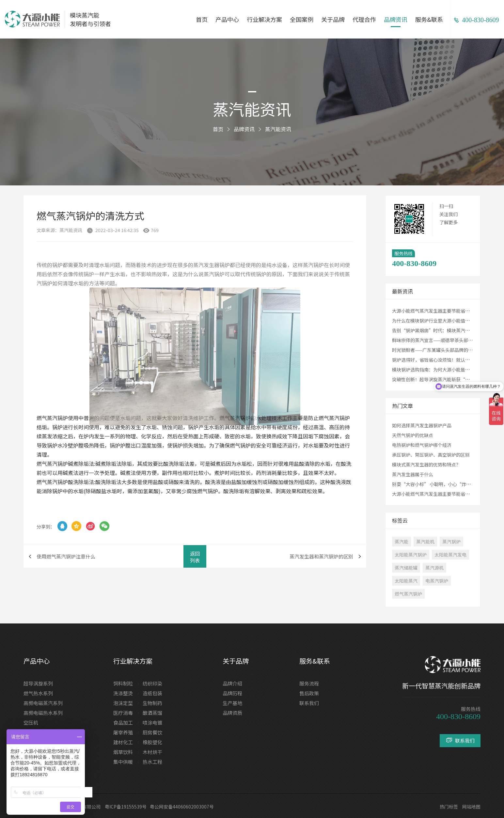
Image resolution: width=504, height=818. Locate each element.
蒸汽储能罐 (406, 568)
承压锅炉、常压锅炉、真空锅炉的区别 (431, 455)
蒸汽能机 (425, 542)
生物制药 (152, 703)
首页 (202, 19)
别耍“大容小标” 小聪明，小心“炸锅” (434, 484)
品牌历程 (232, 693)
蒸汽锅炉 (451, 542)
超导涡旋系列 (38, 683)
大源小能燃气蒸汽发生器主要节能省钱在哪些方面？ (445, 311)
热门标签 (449, 807)
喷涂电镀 (152, 723)
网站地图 (471, 807)
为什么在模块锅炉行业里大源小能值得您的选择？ (442, 321)
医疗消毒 (123, 713)
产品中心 (227, 19)
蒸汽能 (402, 542)
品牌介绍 (232, 683)
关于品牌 (333, 19)
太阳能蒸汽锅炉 (411, 555)
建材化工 (123, 742)
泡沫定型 (123, 703)
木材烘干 (152, 752)
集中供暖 (123, 762)
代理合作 (364, 19)
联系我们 (309, 703)
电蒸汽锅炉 (437, 581)
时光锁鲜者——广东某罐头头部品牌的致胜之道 (439, 350)
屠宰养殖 (123, 732)
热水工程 (152, 762)
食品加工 (123, 723)
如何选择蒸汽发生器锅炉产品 (422, 425)
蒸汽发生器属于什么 (413, 474)
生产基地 (232, 703)
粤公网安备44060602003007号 (182, 807)
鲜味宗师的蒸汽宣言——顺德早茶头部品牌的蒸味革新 (446, 340)
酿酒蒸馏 (152, 713)
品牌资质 (232, 713)
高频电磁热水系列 (43, 713)
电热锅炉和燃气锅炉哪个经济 (422, 445)
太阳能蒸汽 (406, 581)
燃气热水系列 (38, 693)
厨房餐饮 (152, 732)
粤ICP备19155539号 (126, 807)
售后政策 (309, 693)
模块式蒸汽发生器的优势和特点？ (426, 464)
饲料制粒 (123, 683)
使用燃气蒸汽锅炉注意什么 (66, 556)
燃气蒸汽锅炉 (408, 594)
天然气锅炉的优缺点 (413, 435)
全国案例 (302, 19)
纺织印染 (152, 683)
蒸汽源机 (434, 568)
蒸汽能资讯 (278, 129)
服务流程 (309, 683)
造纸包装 (152, 693)
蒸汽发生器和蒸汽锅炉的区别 (321, 556)
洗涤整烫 (123, 693)
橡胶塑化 (152, 742)
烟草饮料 (123, 752)
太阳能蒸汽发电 (450, 555)
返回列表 (195, 557)
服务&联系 (429, 19)
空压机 (31, 723)
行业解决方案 (264, 19)
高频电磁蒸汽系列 (43, 703)
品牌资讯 (396, 19)
